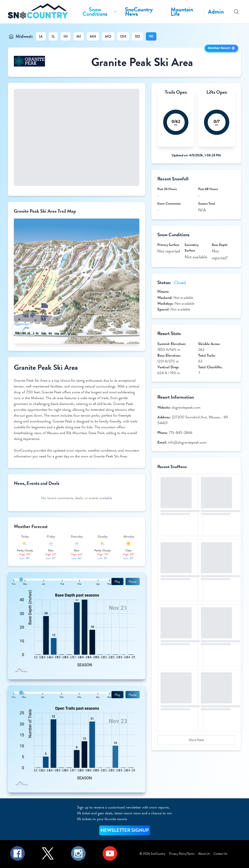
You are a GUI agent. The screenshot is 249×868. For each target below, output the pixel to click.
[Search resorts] (236, 12)
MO (108, 36)
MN (93, 36)
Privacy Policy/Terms (182, 854)
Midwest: (24, 36)
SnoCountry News (139, 12)
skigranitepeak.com (186, 407)
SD (138, 36)
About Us (204, 854)
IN (66, 36)
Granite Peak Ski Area (142, 62)
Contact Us (220, 854)
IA (41, 36)
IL (53, 36)
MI (79, 36)
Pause (133, 581)
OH (123, 36)
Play (117, 581)
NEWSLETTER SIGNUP (125, 830)
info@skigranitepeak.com (187, 442)
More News (196, 740)
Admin (216, 12)
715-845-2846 (181, 433)
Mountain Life (182, 12)
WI (151, 36)
